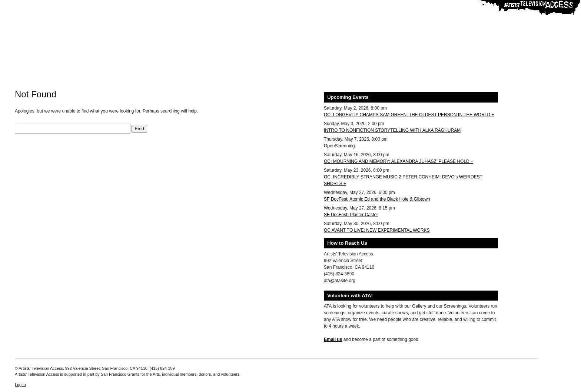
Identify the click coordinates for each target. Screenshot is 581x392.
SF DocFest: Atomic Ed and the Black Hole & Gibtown (377, 199)
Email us (333, 339)
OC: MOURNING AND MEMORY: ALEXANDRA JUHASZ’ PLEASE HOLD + (399, 161)
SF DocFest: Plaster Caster (351, 215)
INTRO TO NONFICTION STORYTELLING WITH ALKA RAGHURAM (392, 130)
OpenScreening (339, 146)
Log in (20, 385)
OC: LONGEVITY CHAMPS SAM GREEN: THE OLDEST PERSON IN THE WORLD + (409, 115)
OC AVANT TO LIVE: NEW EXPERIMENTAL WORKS (377, 230)
